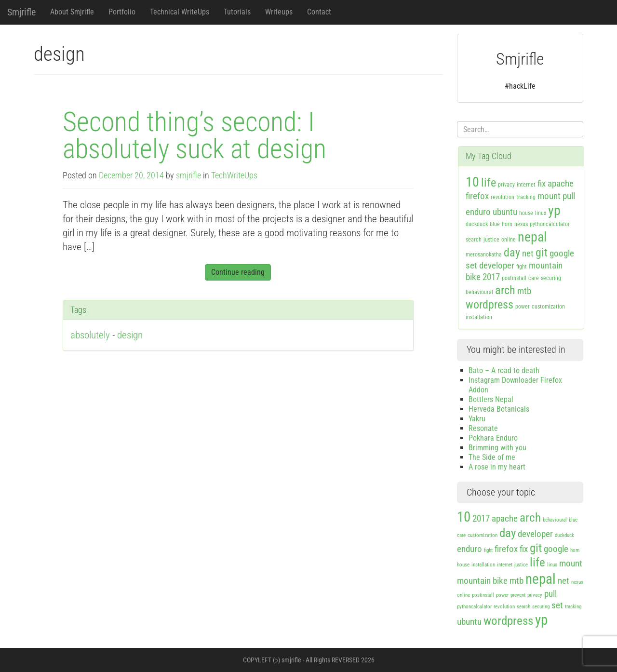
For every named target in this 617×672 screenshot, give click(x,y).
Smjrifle (21, 12)
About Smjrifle (72, 12)
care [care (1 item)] (534, 278)
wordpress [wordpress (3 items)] (490, 305)
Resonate (483, 428)
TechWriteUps (234, 175)
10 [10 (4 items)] (472, 182)
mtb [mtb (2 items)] (524, 291)
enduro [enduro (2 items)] (478, 212)
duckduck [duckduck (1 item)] (477, 224)
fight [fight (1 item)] (522, 267)
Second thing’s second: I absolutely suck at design (194, 135)
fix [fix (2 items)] (542, 183)
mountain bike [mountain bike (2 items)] (482, 581)
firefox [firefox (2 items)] (477, 196)
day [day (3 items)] (512, 253)
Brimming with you (497, 448)
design (130, 335)
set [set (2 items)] (471, 265)
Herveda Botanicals (499, 409)
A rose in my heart (497, 467)
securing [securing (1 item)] (551, 278)
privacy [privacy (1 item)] (506, 185)
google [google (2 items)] (562, 253)
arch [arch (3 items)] (505, 290)
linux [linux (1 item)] (541, 213)
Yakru (477, 419)
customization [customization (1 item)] (548, 307)
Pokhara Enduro (493, 438)
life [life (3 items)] (489, 183)
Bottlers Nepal (491, 399)
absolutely (90, 335)
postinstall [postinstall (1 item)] (514, 278)
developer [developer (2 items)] (497, 265)
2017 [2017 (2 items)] (491, 277)
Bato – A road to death (504, 370)
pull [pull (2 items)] (569, 196)
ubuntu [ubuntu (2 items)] (505, 212)
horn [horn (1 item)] (507, 224)
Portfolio (122, 12)
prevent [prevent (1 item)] (518, 595)
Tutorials (237, 12)
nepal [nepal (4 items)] (532, 237)
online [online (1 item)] (509, 240)
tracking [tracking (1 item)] (526, 197)
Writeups (279, 12)
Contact (319, 12)
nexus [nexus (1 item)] (521, 224)
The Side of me (492, 457)
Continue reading (238, 272)
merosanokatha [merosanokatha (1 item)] (484, 255)
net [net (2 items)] (528, 253)
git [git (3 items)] (542, 253)
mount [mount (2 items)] (549, 196)
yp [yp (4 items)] (554, 210)
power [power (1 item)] (523, 307)
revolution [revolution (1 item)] (503, 197)
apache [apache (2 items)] (561, 183)
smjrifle (188, 175)
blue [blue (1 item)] (495, 224)
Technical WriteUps (180, 12)
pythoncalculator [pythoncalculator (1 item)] (550, 224)
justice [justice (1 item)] (491, 240)
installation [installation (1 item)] (479, 317)
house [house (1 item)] (526, 213)
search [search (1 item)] (474, 240)
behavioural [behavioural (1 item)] (479, 292)
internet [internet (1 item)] (526, 185)
